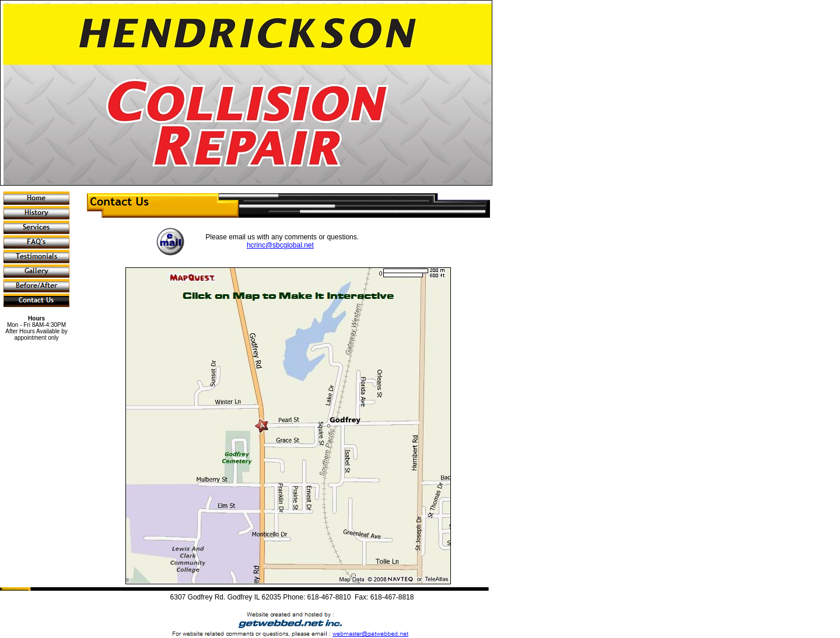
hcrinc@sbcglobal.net (280, 245)
